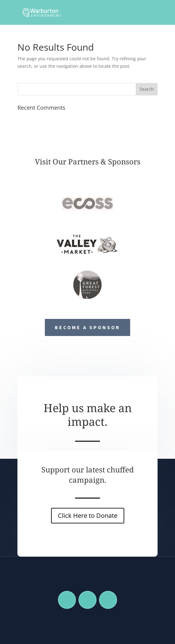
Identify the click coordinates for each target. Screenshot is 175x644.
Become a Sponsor (87, 327)
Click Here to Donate (88, 515)
